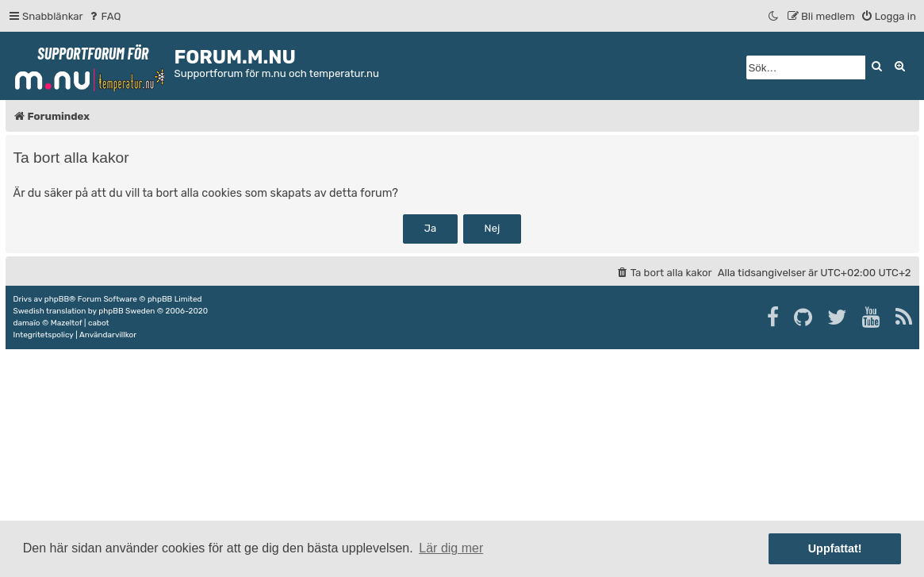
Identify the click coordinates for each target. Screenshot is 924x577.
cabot (99, 323)
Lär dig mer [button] (451, 548)
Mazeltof (67, 323)
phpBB (57, 299)
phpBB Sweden (127, 311)
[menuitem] (104, 16)
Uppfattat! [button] (835, 548)
